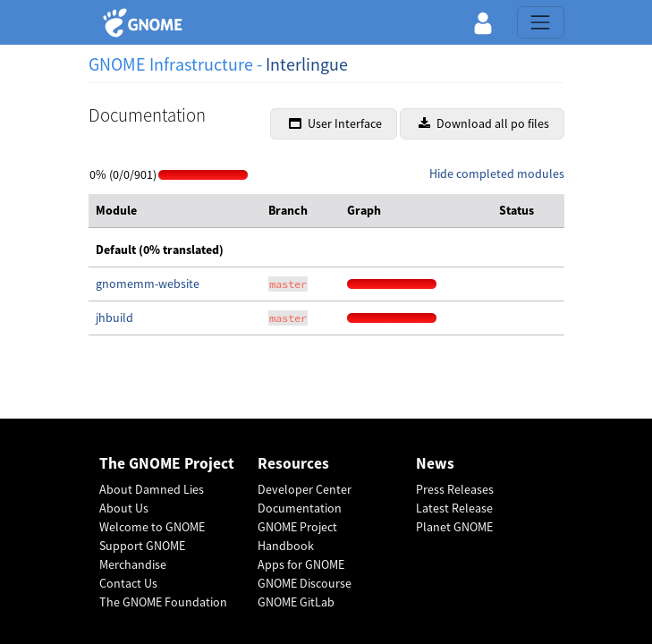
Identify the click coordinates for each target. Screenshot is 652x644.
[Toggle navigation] (540, 22)
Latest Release (454, 508)
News (435, 464)
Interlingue (307, 64)
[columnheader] (175, 211)
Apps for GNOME (301, 564)
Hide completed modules (497, 174)
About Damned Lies (152, 489)
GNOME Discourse (305, 583)
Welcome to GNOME (152, 527)
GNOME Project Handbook (297, 536)
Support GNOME (142, 546)
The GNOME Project (167, 464)
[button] (483, 22)
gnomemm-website (148, 284)
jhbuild (114, 318)
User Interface (335, 123)
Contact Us (128, 583)
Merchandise (133, 564)
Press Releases (455, 489)
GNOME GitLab (296, 602)
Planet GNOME (454, 527)
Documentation (300, 508)
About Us (124, 508)
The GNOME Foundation (163, 602)
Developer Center (305, 489)
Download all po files (484, 123)
